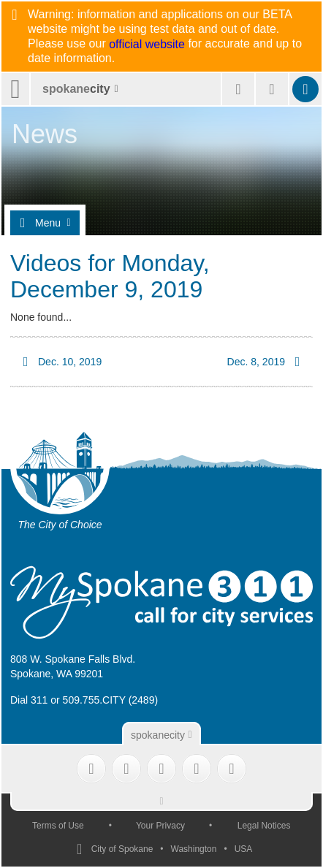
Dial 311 (29, 700)
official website (147, 45)
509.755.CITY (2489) (111, 700)
